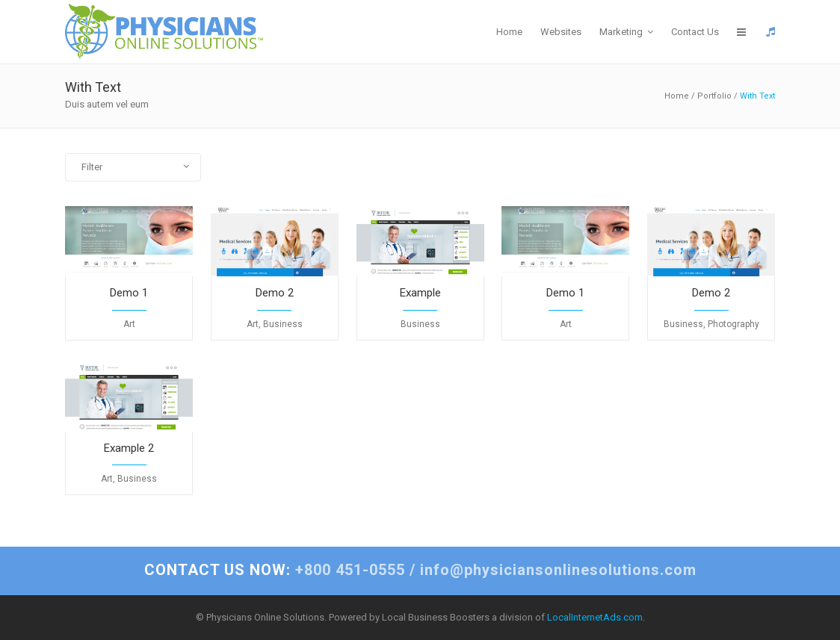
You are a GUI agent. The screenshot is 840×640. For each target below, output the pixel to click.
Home (677, 96)
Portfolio (714, 96)
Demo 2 (275, 293)
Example (420, 293)
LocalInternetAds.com (595, 617)
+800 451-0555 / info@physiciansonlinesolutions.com (420, 570)
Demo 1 (129, 293)
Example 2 (129, 448)
